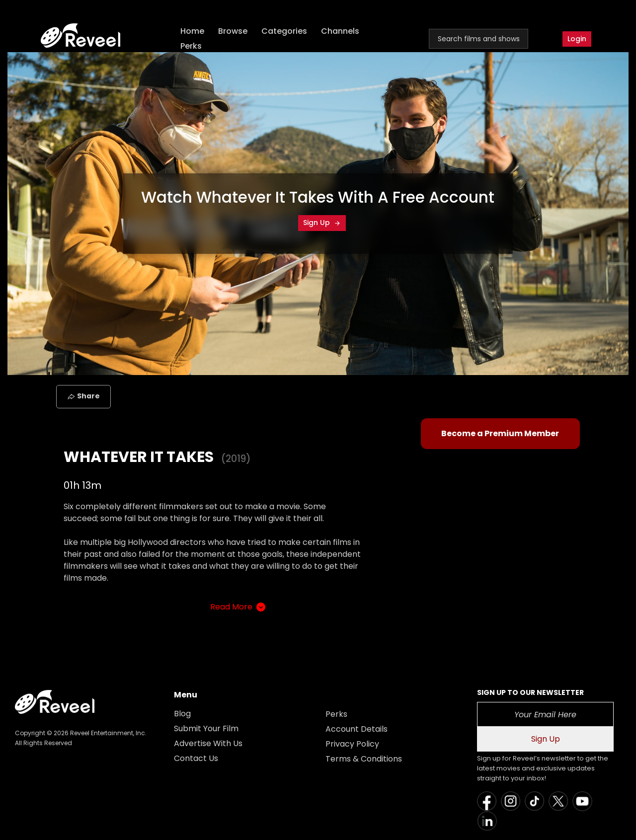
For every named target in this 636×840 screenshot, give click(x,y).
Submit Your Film (206, 728)
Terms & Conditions (364, 759)
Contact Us (196, 758)
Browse (233, 31)
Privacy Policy (352, 744)
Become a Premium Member (500, 433)
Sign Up (322, 223)
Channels (341, 31)
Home (193, 31)
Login (577, 39)
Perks (192, 46)
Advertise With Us (208, 743)
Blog (182, 714)
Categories (285, 31)
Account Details (357, 729)
